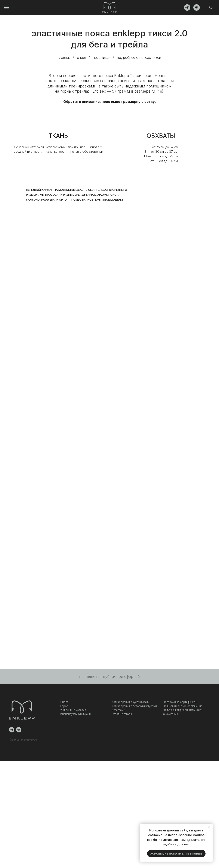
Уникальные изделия (73, 710)
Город (64, 706)
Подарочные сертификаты (180, 702)
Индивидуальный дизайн (75, 714)
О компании (170, 714)
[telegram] (187, 10)
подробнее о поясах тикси (139, 58)
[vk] (197, 10)
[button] (211, 7)
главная (64, 58)
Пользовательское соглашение (183, 706)
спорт (82, 58)
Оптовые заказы (122, 714)
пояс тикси (102, 58)
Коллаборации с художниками (130, 702)
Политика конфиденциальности (183, 710)
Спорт (64, 702)
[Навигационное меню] (7, 7)
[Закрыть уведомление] (209, 827)
